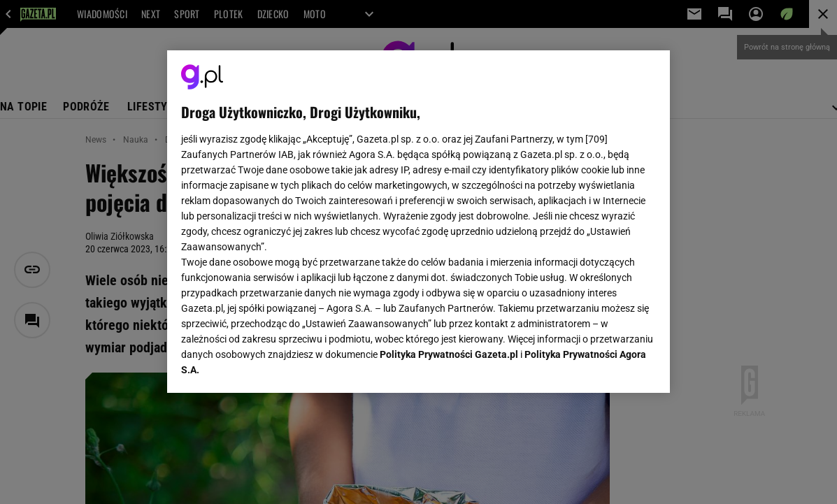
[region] (418, 222)
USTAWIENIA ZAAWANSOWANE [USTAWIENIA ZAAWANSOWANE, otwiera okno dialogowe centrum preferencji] (273, 365)
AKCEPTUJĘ (608, 366)
